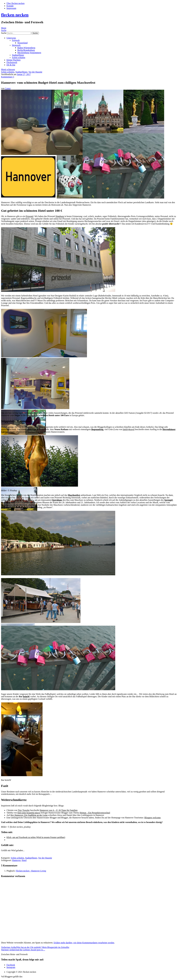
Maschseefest (74, 495)
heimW (26, 696)
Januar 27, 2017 (24, 74)
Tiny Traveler (24, 810)
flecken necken (15, 15)
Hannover (16, 860)
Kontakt (10, 6)
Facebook (11, 965)
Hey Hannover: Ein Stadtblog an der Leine (29, 815)
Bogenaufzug (97, 429)
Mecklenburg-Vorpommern (29, 53)
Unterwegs (11, 38)
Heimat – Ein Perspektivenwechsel (95, 813)
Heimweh (16, 45)
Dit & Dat (11, 65)
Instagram (11, 967)
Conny (8, 88)
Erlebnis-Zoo (33, 432)
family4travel (129, 429)
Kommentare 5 (8, 77)
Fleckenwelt (12, 62)
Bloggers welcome (153, 818)
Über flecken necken (15, 3)
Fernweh (16, 40)
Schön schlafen (19, 57)
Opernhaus (57, 500)
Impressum (11, 8)
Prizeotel (30, 216)
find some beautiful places (29, 813)
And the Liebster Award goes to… (23, 950)
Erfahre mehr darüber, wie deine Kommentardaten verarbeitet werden (84, 943)
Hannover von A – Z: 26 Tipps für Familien (59, 810)
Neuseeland (22, 43)
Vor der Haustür (35, 72)
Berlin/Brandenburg (26, 50)
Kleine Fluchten (14, 60)
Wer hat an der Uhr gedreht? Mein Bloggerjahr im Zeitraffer (35, 947)
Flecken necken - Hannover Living (31, 871)
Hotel (24, 860)
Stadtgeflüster (18, 55)
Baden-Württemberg (26, 48)
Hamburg (60, 216)
